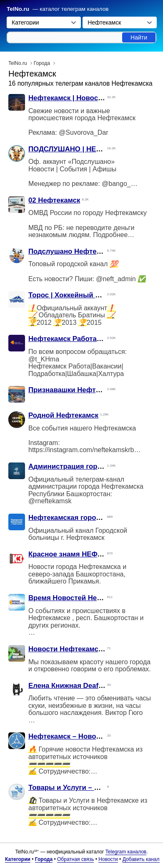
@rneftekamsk (50, 501)
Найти (139, 37)
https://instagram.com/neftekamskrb (81, 450)
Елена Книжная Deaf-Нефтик (78, 686)
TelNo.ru (18, 9)
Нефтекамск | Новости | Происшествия (96, 98)
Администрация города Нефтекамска (93, 466)
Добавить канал (141, 859)
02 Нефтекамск (54, 200)
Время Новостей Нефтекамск (79, 598)
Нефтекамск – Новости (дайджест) (88, 736)
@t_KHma (44, 359)
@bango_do (120, 184)
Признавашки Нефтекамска (76, 390)
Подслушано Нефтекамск (72, 251)
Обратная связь (75, 859)
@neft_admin (116, 279)
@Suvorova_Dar (84, 132)
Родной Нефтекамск (63, 415)
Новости (108, 859)
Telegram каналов (126, 852)
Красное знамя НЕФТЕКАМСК (79, 554)
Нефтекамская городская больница (90, 518)
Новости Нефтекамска (67, 649)
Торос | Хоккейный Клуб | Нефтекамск (94, 295)
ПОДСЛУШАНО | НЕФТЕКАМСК (82, 149)
